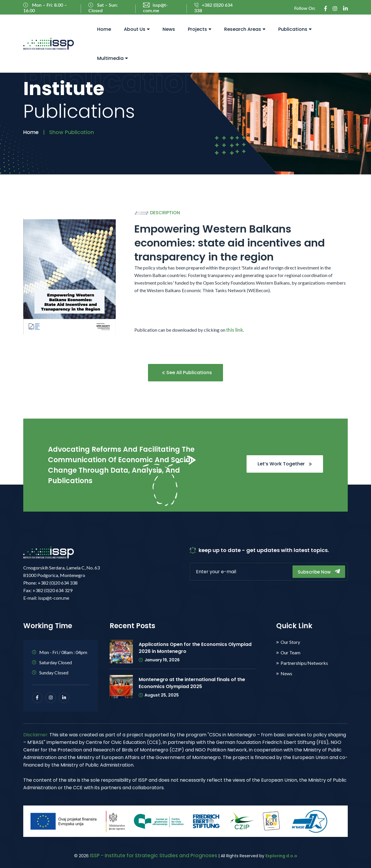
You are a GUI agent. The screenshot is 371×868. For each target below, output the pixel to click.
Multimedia (113, 58)
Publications (295, 29)
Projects (200, 29)
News (169, 29)
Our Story (290, 642)
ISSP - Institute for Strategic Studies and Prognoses (154, 856)
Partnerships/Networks (304, 663)
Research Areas (245, 29)
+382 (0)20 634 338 (213, 8)
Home (104, 29)
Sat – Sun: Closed (103, 8)
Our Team (290, 653)
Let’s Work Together (285, 464)
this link (235, 330)
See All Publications (187, 373)
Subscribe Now (319, 572)
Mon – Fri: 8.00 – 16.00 (45, 8)
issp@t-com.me (155, 8)
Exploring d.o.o (281, 856)
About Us (137, 29)
